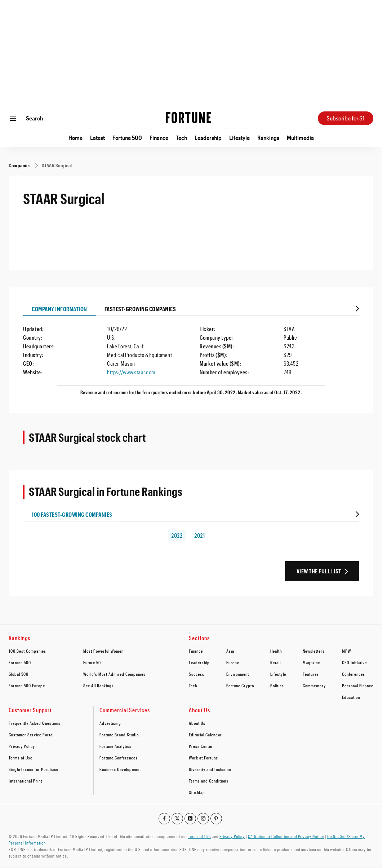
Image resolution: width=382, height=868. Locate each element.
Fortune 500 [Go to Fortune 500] (127, 138)
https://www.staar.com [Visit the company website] (131, 372)
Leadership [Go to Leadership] (208, 138)
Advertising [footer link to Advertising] (110, 723)
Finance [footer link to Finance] (196, 651)
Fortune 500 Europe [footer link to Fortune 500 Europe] (27, 686)
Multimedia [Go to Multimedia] (300, 138)
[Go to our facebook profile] (164, 819)
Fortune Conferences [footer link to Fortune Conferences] (119, 758)
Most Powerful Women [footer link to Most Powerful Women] (103, 651)
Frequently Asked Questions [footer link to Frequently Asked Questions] (35, 723)
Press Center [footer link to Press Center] (201, 746)
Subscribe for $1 (346, 118)
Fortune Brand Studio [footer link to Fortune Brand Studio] (119, 735)
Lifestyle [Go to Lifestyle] (239, 138)
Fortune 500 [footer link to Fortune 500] (20, 662)
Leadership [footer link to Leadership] (199, 662)
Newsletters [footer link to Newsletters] (314, 651)
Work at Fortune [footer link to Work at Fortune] (203, 758)
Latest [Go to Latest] (97, 138)
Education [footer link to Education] (351, 697)
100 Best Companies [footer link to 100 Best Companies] (27, 651)
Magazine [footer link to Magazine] (311, 662)
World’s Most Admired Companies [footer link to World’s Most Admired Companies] (114, 674)
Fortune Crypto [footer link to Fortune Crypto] (240, 686)
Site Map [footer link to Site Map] (197, 792)
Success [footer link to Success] (197, 674)
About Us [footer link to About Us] (197, 723)
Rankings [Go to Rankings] (268, 138)
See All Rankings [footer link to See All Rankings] (99, 686)
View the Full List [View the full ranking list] (319, 571)
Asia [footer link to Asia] (230, 651)
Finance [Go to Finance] (159, 138)
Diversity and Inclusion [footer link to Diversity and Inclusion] (210, 769)
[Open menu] (13, 118)
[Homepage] (188, 118)
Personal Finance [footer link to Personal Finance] (358, 686)
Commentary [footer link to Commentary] (314, 686)
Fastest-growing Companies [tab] (140, 309)
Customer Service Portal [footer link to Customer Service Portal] (31, 735)
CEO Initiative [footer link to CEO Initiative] (354, 662)
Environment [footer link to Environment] (238, 674)
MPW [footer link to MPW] (347, 651)
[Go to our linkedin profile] (190, 819)
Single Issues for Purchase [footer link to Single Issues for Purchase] (34, 769)
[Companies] (20, 165)
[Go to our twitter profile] (177, 819)
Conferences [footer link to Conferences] (354, 674)
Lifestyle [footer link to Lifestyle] (278, 674)
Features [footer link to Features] (311, 674)
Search (34, 118)
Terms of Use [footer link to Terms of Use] (21, 758)
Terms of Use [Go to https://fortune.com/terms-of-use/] (199, 836)
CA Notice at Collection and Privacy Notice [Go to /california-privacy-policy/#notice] (286, 836)
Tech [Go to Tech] (181, 138)
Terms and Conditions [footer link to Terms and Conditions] (209, 781)
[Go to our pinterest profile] (216, 819)
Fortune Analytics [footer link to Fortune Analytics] (116, 746)
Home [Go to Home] (75, 138)
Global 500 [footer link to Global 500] (19, 674)
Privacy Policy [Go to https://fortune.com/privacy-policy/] (232, 836)
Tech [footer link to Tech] (193, 686)
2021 (199, 535)
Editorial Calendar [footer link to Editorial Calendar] (205, 735)
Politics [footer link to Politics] (277, 686)
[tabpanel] (191, 357)
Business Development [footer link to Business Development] (120, 769)
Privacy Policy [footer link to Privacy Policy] (22, 746)
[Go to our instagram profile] (203, 819)
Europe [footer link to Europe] (233, 662)
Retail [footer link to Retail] (276, 662)
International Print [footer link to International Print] (25, 781)
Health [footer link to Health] (276, 651)
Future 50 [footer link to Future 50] (92, 662)
